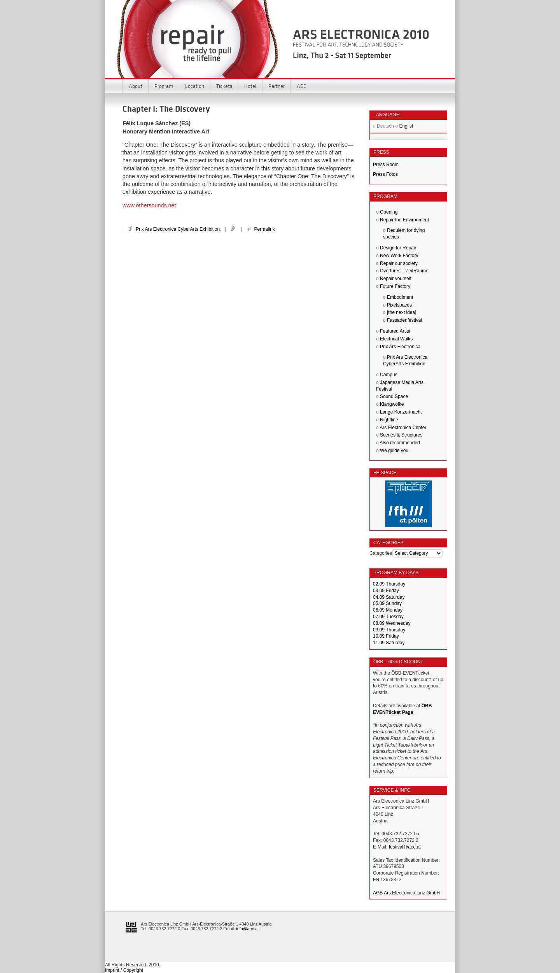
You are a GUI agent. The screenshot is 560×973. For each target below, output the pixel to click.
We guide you (394, 451)
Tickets (224, 86)
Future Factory (395, 286)
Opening (389, 212)
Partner (276, 86)
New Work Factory (399, 256)
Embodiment (400, 297)
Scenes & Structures (401, 435)
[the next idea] (402, 312)
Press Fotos (385, 174)
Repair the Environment (404, 220)
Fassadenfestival (404, 320)
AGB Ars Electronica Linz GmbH (406, 893)
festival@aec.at (405, 847)
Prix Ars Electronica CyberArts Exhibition (178, 229)
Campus (389, 375)
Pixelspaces (399, 305)
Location (195, 86)
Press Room (386, 165)
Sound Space (394, 396)
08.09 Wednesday (392, 623)
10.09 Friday (386, 636)
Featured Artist (395, 331)
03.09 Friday (386, 591)
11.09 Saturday (389, 643)
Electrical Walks (396, 339)
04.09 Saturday (389, 597)
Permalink (264, 229)
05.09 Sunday (387, 603)
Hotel (250, 86)
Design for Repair (398, 248)
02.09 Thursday (389, 584)
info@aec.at (247, 929)
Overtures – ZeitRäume (404, 271)
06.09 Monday (388, 610)
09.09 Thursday (389, 630)
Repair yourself (396, 279)
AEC (301, 86)
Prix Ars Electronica (400, 347)
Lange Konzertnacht (401, 412)
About (136, 86)
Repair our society (399, 263)
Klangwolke (392, 404)
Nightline (389, 420)
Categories (381, 553)
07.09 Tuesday (388, 617)
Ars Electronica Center (403, 428)
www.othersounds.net (149, 205)
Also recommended (400, 443)
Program (164, 86)
